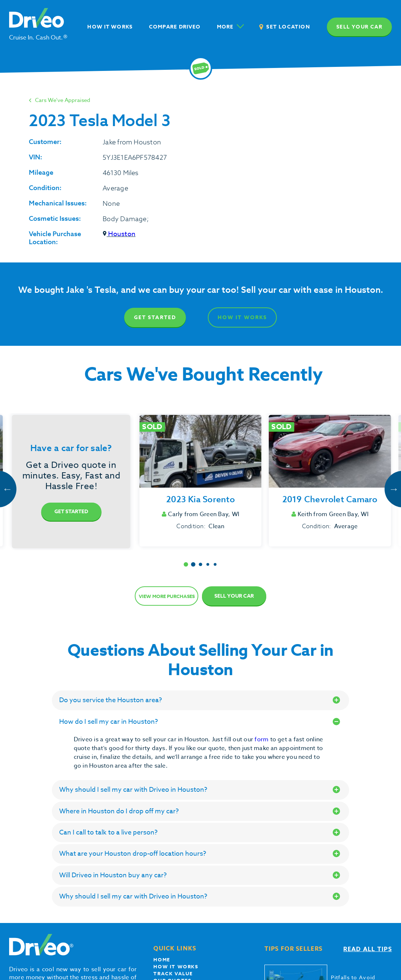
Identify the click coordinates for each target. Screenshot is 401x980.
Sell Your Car (234, 596)
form (262, 739)
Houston (119, 234)
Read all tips (368, 949)
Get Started (155, 317)
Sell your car (359, 27)
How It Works (242, 317)
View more (167, 596)
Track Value (173, 973)
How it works (176, 966)
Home (162, 960)
